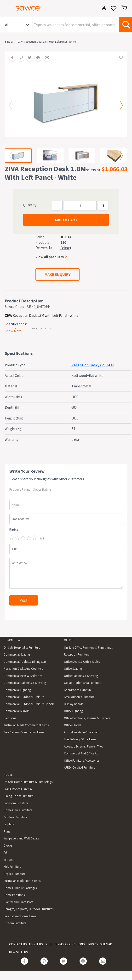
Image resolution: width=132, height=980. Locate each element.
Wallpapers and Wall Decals (21, 838)
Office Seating (73, 669)
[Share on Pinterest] (19, 58)
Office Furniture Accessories (82, 761)
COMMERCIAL (12, 640)
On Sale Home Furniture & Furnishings (28, 782)
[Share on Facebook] (11, 58)
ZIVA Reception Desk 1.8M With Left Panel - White (47, 42)
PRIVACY (92, 944)
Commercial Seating (17, 654)
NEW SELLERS (19, 952)
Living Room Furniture (18, 789)
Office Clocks (72, 725)
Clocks (8, 846)
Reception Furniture (77, 654)
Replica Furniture (14, 874)
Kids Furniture (12, 867)
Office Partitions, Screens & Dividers (87, 718)
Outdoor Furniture (15, 817)
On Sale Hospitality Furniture (22, 648)
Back (10, 42)
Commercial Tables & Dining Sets (25, 662)
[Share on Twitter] (28, 58)
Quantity (30, 205)
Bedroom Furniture (16, 803)
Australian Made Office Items (82, 732)
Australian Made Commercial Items (26, 725)
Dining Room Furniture (18, 796)
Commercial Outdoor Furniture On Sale (29, 704)
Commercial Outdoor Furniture (24, 697)
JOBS (49, 944)
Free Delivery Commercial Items (24, 732)
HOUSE (8, 775)
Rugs (7, 831)
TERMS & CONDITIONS (69, 944)
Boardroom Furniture (78, 690)
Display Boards (74, 704)
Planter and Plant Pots (18, 902)
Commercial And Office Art (81, 753)
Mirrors (8, 860)
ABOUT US (36, 944)
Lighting (9, 824)
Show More (13, 331)
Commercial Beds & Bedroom (23, 676)
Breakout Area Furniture (79, 697)
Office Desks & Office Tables (82, 662)
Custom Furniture (15, 923)
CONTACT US (18, 944)
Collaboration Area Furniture (83, 683)
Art (5, 853)
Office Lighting (73, 711)
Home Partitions (14, 895)
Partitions (10, 718)
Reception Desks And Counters (23, 669)
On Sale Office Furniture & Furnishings (88, 648)
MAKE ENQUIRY (57, 274)
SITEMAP (106, 944)
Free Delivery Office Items (80, 739)
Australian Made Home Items (22, 881)
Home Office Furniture (18, 810)
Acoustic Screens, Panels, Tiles (83, 746)
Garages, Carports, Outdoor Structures (29, 909)
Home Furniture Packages (20, 888)
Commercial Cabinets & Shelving (25, 683)
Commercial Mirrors (16, 711)
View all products (50, 257)
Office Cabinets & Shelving (81, 676)
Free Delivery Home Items (20, 916)
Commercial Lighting (17, 690)
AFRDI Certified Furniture (80, 768)
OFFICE (69, 640)
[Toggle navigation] (6, 9)
